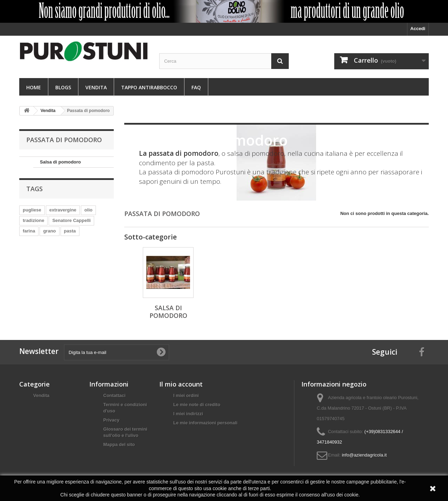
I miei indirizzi (188, 414)
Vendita (96, 87)
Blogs (63, 87)
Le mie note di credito (197, 405)
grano (49, 231)
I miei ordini (186, 395)
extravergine (63, 210)
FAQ (196, 87)
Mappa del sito (119, 444)
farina (29, 231)
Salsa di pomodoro (60, 162)
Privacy (111, 420)
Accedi (418, 29)
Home (34, 87)
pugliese (32, 210)
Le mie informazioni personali (205, 423)
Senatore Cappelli (71, 220)
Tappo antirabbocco (149, 87)
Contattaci (114, 395)
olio (88, 210)
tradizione (33, 220)
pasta (70, 231)
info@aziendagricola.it (364, 455)
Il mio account (181, 384)
